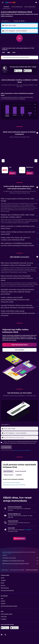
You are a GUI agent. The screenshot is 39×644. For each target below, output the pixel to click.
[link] (13, 173)
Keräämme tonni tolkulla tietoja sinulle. (20, 561)
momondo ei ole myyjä (20, 558)
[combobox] (6, 21)
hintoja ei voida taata (7, 553)
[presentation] (28, 71)
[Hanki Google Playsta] (18, 71)
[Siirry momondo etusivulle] (10, 2)
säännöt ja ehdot (18, 450)
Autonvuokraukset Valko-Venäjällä (17, 570)
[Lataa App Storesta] (28, 71)
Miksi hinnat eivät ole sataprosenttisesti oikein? (20, 564)
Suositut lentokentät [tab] (21, 471)
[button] (3, 2)
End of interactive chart (3, 115)
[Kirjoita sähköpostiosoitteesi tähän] (21, 438)
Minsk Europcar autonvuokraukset (11, 483)
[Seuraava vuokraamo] (36, 161)
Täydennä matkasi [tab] (8, 475)
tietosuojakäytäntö (26, 450)
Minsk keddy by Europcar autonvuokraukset (14, 485)
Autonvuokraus (5, 570)
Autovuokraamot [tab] (8, 471)
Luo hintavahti (28, 530)
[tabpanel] (19, 107)
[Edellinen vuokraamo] (3, 161)
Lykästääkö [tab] (19, 475)
